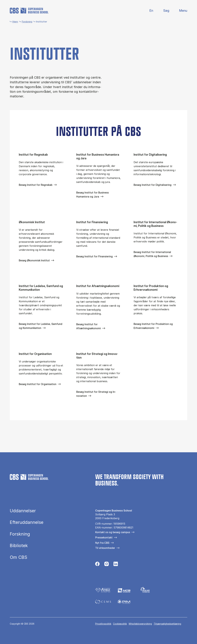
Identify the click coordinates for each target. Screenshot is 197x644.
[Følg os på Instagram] (107, 565)
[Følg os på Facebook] (97, 565)
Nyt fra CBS (102, 543)
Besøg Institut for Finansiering (94, 256)
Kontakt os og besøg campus (113, 532)
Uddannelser (23, 511)
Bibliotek (19, 546)
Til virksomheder (105, 548)
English (149, 11)
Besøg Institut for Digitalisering (153, 185)
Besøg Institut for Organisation (38, 384)
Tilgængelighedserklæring (167, 624)
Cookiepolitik (120, 624)
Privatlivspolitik (103, 624)
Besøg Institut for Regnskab (36, 185)
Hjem (15, 22)
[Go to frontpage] (29, 11)
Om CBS (19, 557)
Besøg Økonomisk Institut (34, 260)
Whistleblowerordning (140, 624)
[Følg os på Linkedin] (116, 565)
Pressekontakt (104, 537)
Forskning (27, 22)
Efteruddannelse (27, 522)
